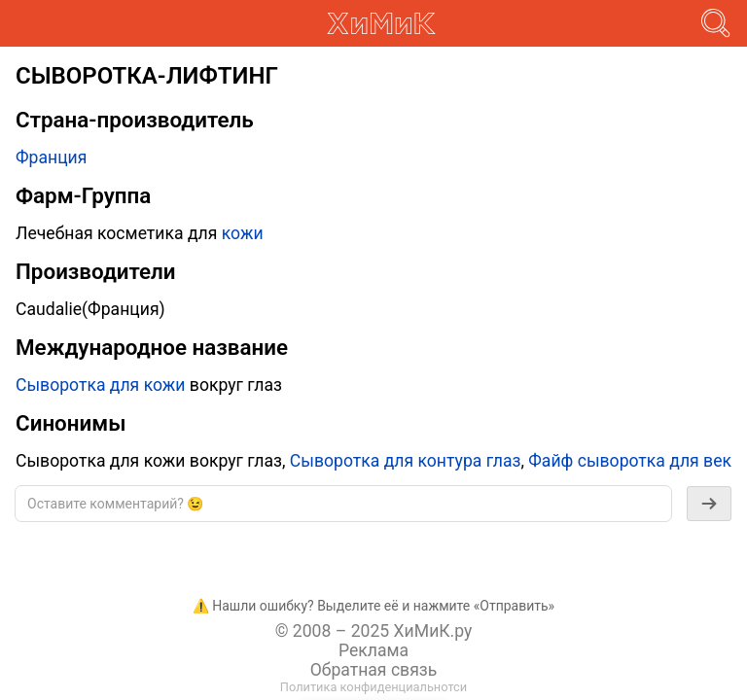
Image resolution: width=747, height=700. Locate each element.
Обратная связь (374, 670)
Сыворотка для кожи (100, 385)
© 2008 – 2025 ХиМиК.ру (374, 631)
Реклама (373, 650)
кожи (243, 233)
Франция (51, 157)
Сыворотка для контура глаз (406, 461)
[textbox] (343, 504)
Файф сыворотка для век (630, 461)
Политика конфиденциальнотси (373, 687)
